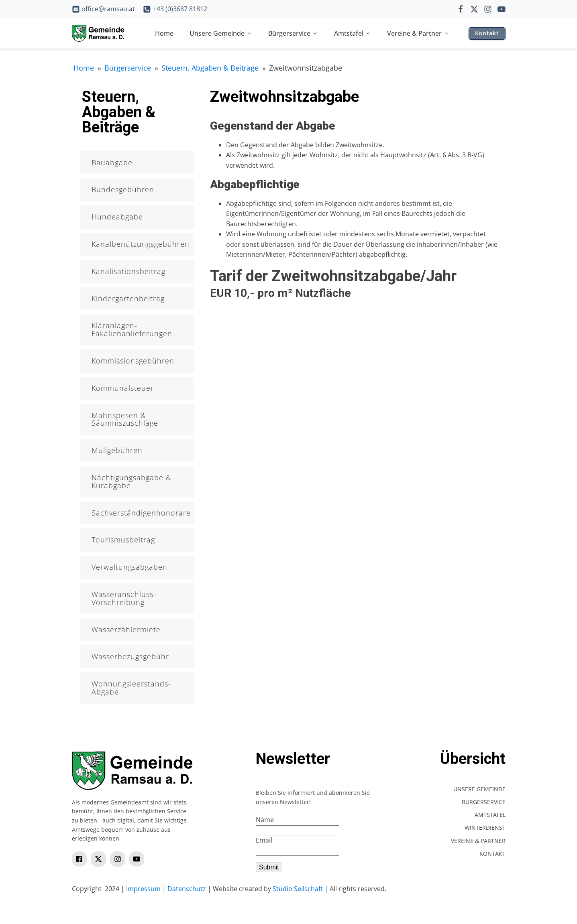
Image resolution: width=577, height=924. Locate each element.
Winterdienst (485, 828)
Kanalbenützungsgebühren (141, 244)
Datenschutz (187, 889)
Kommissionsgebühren (133, 361)
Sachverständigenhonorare (141, 513)
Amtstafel (353, 33)
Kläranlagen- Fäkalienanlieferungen (132, 329)
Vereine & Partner (418, 33)
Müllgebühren (117, 450)
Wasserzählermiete (126, 630)
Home (164, 33)
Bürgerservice (293, 33)
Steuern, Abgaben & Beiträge (210, 68)
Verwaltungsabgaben (129, 567)
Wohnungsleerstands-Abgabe (131, 688)
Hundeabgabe (117, 217)
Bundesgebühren (123, 189)
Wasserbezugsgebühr (130, 656)
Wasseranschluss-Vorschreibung (124, 598)
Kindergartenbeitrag (128, 299)
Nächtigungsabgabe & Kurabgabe (132, 481)
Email (264, 840)
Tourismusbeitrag (123, 540)
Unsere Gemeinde (221, 33)
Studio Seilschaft (298, 889)
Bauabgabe (112, 162)
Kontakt (487, 33)
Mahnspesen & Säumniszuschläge (125, 419)
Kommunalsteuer (123, 388)
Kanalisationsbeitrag (128, 271)
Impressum (143, 889)
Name (265, 820)
